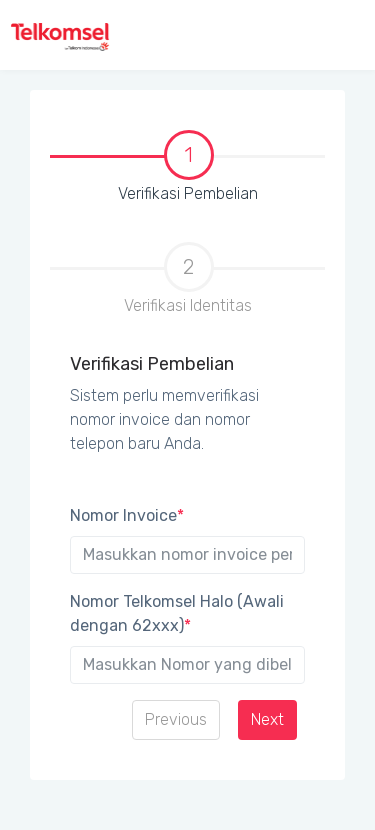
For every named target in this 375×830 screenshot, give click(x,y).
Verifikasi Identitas (188, 278)
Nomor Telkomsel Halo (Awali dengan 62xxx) (177, 613)
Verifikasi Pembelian (158, 168)
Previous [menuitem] (176, 719)
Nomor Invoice (127, 515)
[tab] (187, 166)
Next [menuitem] (267, 719)
